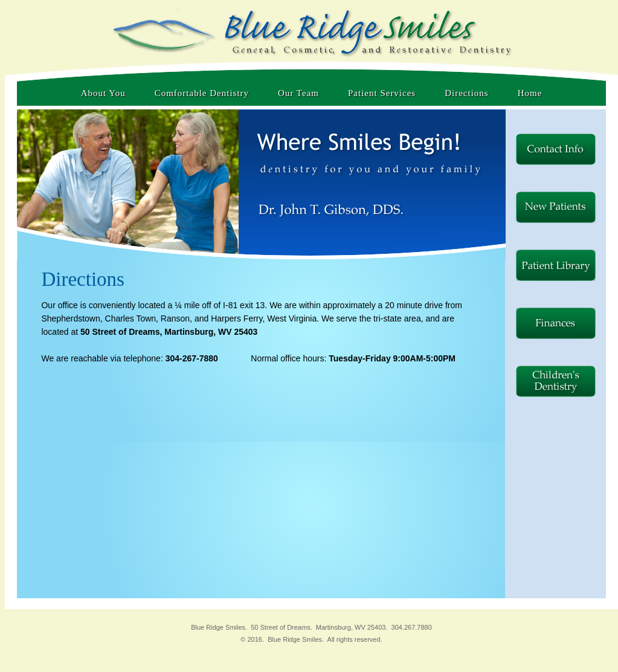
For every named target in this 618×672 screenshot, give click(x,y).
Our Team (298, 93)
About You (103, 93)
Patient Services (382, 93)
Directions (466, 93)
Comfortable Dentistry (202, 93)
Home (530, 93)
